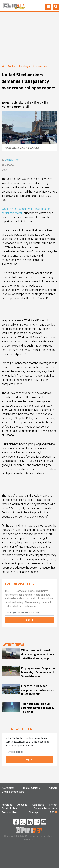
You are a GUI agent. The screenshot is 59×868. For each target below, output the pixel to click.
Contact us (38, 805)
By (10, 160)
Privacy (53, 805)
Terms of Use (9, 812)
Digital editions (31, 788)
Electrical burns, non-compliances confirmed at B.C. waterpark (38, 690)
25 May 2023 (8, 165)
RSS (54, 812)
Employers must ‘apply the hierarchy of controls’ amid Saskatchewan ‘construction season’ (38, 672)
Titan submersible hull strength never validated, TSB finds (38, 708)
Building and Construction (33, 66)
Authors (53, 788)
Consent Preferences (46, 808)
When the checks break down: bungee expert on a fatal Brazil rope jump (38, 654)
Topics (12, 66)
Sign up (29, 759)
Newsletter (8, 788)
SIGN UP (29, 620)
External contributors (13, 792)
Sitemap (33, 812)
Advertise (7, 805)
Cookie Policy (9, 808)
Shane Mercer (12, 160)
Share (5, 170)
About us (22, 805)
